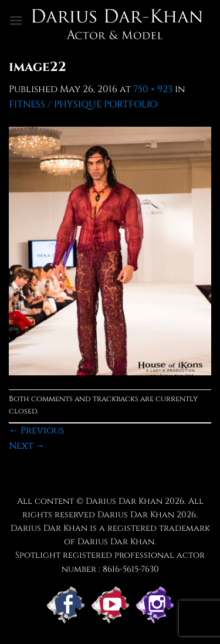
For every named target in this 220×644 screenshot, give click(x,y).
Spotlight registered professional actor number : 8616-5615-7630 (110, 562)
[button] (16, 20)
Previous (36, 431)
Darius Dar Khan (136, 515)
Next (27, 446)
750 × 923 (153, 89)
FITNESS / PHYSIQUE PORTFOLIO (83, 104)
